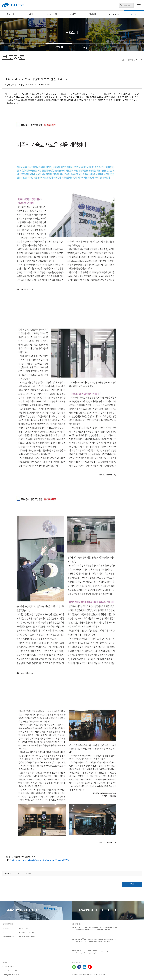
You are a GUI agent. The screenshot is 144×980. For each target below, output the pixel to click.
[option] (36, 910)
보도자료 (59, 47)
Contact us (113, 14)
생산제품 (72, 14)
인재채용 (93, 14)
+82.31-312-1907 (10, 967)
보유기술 (31, 14)
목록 (132, 884)
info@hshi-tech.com (11, 975)
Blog (85, 47)
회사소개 (10, 14)
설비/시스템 (52, 14)
